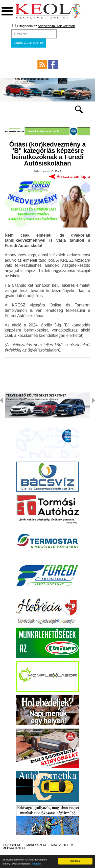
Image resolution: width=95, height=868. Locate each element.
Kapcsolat (11, 845)
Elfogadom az (44, 26)
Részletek (37, 865)
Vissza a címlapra (73, 177)
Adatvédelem (62, 845)
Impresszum (36, 845)
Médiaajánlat (14, 848)
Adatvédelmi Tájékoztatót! (56, 26)
